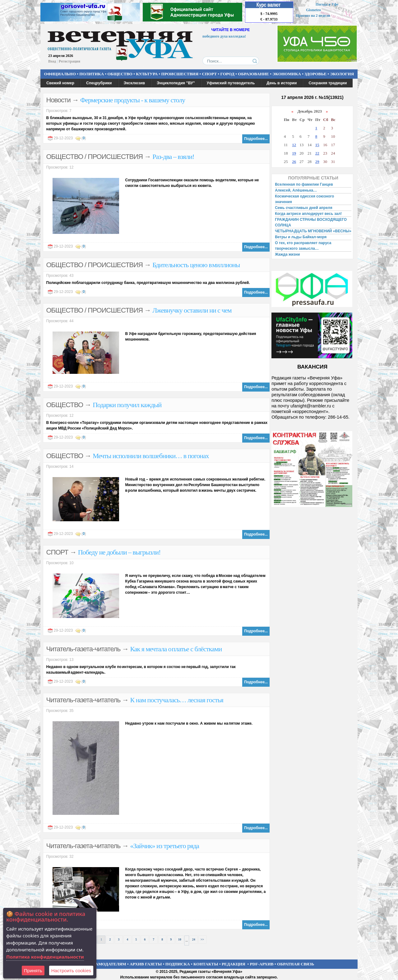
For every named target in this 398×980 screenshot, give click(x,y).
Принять (33, 971)
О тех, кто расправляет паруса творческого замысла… (303, 246)
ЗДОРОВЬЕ (315, 74)
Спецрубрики (99, 83)
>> (202, 939)
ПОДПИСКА (178, 964)
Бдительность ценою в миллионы (196, 265)
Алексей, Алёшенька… (296, 190)
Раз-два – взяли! (173, 157)
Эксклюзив (134, 83)
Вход (52, 61)
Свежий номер (60, 83)
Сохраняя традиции (328, 83)
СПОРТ (210, 74)
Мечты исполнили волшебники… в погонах (151, 456)
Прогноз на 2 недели (313, 16)
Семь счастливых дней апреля (304, 208)
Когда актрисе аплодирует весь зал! (308, 214)
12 (294, 145)
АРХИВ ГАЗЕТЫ (146, 964)
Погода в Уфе (327, 4)
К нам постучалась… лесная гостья (176, 700)
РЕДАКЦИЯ (234, 964)
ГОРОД (227, 74)
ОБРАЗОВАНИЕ (253, 74)
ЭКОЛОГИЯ (342, 74)
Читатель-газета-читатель (83, 649)
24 (194, 939)
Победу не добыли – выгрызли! (119, 552)
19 (294, 153)
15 (317, 145)
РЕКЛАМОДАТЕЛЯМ (105, 964)
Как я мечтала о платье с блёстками (176, 649)
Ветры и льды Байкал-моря (301, 237)
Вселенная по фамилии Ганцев (304, 184)
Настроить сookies (71, 971)
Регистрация (69, 61)
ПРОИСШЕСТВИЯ (180, 74)
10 (180, 939)
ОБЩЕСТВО (120, 74)
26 (294, 162)
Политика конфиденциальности (45, 957)
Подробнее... (256, 139)
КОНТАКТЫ (206, 964)
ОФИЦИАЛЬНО (60, 74)
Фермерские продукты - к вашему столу (133, 100)
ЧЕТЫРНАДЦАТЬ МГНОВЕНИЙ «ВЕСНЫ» (313, 231)
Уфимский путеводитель (231, 83)
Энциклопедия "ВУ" (176, 83)
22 (317, 153)
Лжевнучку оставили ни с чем (192, 310)
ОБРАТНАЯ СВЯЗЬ (296, 964)
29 (317, 162)
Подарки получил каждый (127, 405)
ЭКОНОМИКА (287, 74)
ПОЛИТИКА (92, 74)
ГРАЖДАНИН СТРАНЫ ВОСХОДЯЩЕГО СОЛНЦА (311, 222)
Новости (58, 100)
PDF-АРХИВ (261, 964)
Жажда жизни (287, 254)
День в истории (282, 83)
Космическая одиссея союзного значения (304, 199)
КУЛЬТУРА (147, 74)
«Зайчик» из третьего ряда (164, 846)
